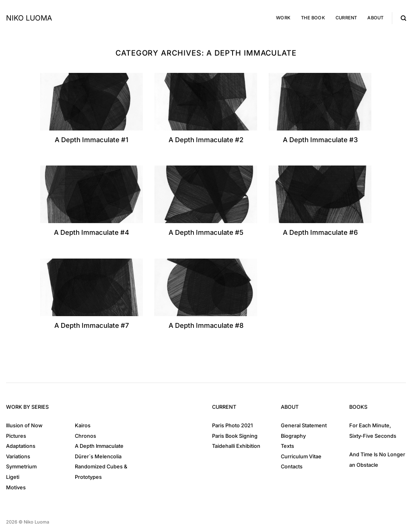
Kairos (83, 425)
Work (283, 18)
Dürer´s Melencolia (98, 456)
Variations (18, 456)
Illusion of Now (24, 425)
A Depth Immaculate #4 (92, 232)
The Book (313, 18)
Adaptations (21, 446)
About (375, 18)
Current (346, 18)
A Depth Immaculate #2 (206, 140)
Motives (16, 487)
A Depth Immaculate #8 (206, 325)
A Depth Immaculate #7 (92, 325)
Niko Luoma (29, 18)
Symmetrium (21, 467)
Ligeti (13, 477)
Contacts (292, 467)
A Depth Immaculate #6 (320, 232)
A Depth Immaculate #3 (320, 140)
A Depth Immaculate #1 (92, 140)
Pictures (16, 436)
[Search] (403, 18)
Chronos (85, 436)
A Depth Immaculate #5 (206, 232)
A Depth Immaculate (99, 446)
